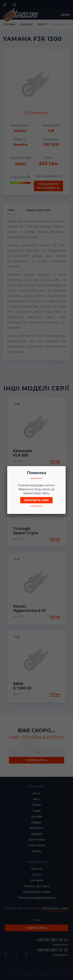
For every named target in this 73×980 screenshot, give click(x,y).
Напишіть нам (36, 500)
